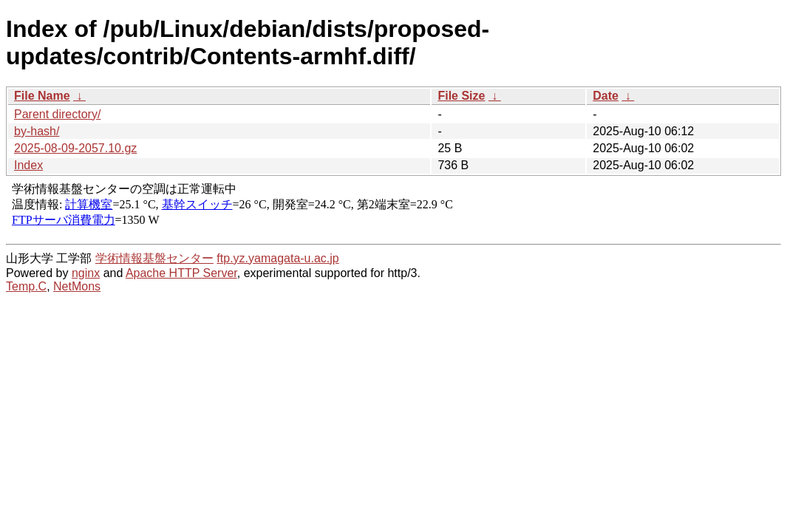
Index (28, 165)
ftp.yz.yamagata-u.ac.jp (277, 258)
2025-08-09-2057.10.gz (75, 148)
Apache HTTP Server (181, 273)
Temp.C (26, 286)
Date (606, 96)
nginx (86, 273)
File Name (42, 96)
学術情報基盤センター (154, 258)
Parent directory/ (57, 114)
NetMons (77, 286)
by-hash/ (37, 131)
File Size (461, 96)
